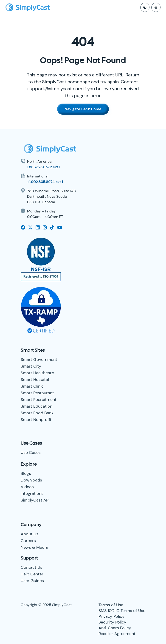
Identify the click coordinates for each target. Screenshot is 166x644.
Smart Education (37, 406)
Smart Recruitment (39, 400)
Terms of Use (111, 605)
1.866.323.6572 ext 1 (44, 167)
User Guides (32, 581)
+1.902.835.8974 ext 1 (45, 182)
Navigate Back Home (83, 109)
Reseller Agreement (117, 634)
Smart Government (39, 360)
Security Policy (112, 622)
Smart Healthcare (37, 373)
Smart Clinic (32, 386)
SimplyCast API (35, 500)
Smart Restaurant (37, 393)
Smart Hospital (35, 380)
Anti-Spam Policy (115, 628)
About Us (30, 534)
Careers (28, 541)
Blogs (26, 473)
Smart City (31, 366)
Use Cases (31, 453)
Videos (27, 487)
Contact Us (31, 567)
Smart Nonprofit (36, 420)
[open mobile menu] (156, 7)
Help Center (32, 574)
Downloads (31, 480)
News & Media (34, 547)
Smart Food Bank (37, 413)
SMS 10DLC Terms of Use (122, 611)
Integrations (32, 493)
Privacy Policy (111, 616)
